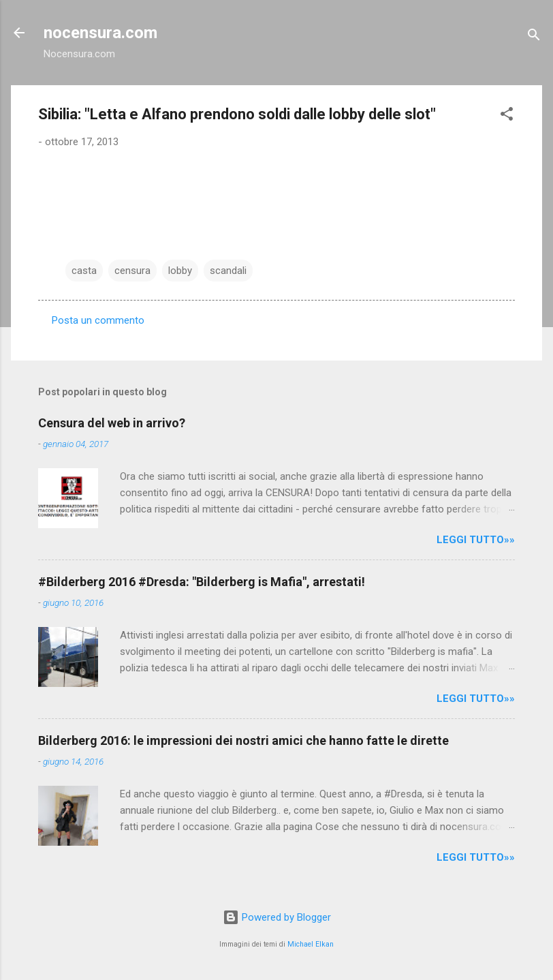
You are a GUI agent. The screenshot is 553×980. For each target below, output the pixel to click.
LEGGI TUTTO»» (476, 540)
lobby (180, 271)
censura (132, 271)
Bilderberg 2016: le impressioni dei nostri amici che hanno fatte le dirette (243, 740)
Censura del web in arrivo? (112, 423)
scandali (228, 271)
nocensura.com (100, 33)
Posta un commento (98, 320)
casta (84, 271)
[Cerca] (534, 37)
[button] (507, 116)
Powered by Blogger (277, 917)
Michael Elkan (311, 944)
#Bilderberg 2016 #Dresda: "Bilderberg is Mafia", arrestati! (202, 582)
